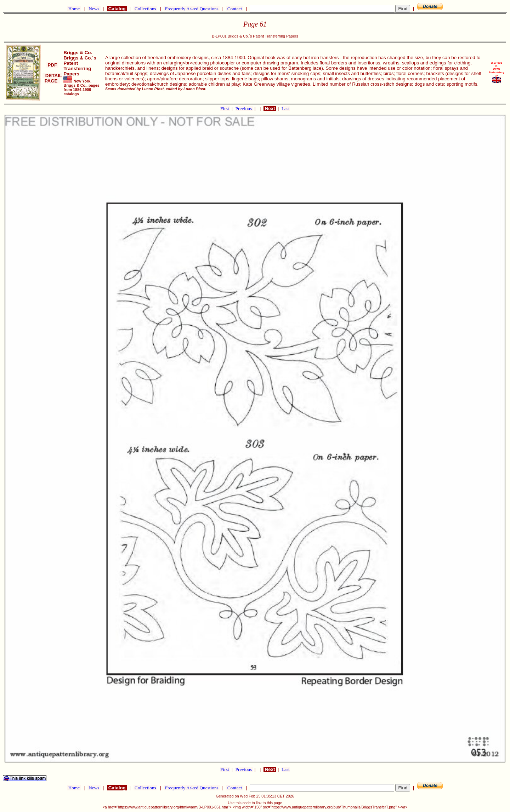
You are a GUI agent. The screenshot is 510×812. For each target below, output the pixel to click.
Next (270, 108)
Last (286, 108)
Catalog (117, 9)
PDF (52, 65)
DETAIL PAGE (52, 78)
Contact (234, 9)
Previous (244, 108)
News (94, 9)
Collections (145, 9)
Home (74, 9)
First (225, 108)
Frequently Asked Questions (192, 9)
